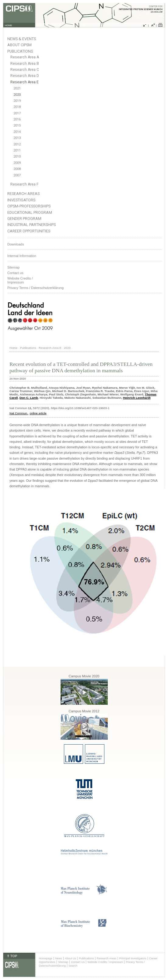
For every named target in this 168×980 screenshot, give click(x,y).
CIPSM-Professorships (29, 206)
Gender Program (24, 219)
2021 (17, 88)
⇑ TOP (12, 956)
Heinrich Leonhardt (137, 398)
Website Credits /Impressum (20, 280)
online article (38, 413)
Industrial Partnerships (32, 225)
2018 (17, 107)
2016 (17, 119)
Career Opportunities (29, 231)
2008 (17, 169)
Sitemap (13, 267)
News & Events (22, 39)
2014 (17, 132)
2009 (17, 163)
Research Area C (25, 70)
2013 (17, 138)
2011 (17, 150)
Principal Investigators (133, 958)
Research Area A (25, 57)
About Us (71, 958)
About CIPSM (19, 45)
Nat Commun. (19, 413)
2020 (17, 95)
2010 (17, 156)
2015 (17, 125)
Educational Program (30, 212)
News (59, 958)
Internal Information (22, 256)
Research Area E (24, 82)
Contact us (15, 273)
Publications (20, 51)
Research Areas (23, 194)
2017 (17, 113)
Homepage (45, 958)
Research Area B (25, 64)
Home (13, 348)
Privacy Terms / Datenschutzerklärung (35, 288)
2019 (17, 101)
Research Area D (25, 76)
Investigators (21, 200)
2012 (17, 144)
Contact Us (78, 962)
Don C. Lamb (29, 398)
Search (73, 966)
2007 (17, 175)
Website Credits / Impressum (105, 962)
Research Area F (24, 184)
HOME (9, 25)
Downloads (16, 244)
